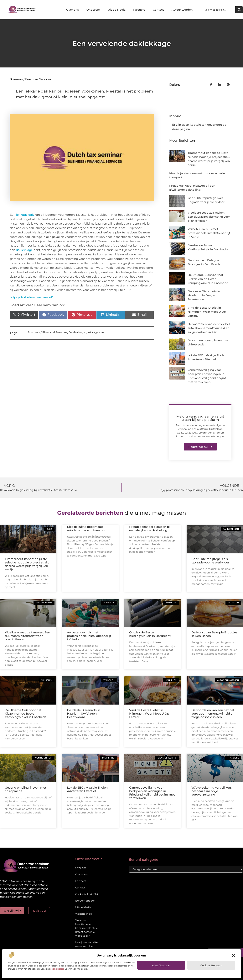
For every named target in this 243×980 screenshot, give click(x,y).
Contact (158, 10)
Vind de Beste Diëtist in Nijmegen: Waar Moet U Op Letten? (207, 312)
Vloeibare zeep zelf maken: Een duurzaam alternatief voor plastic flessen (209, 217)
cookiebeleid (57, 969)
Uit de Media (117, 10)
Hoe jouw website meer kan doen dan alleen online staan (86, 948)
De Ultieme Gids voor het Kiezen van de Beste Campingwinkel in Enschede (208, 279)
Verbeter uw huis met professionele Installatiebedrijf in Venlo (209, 233)
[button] (233, 956)
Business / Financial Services (30, 79)
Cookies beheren (211, 965)
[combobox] (218, 10)
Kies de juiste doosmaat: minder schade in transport (87, 528)
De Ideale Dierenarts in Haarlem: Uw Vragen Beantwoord (204, 295)
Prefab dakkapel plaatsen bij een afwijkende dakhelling (150, 528)
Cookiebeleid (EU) (87, 894)
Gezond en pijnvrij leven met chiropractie (26, 789)
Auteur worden (182, 10)
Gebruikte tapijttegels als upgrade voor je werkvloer (210, 561)
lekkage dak (25, 215)
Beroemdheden (85, 901)
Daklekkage (77, 332)
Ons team (93, 10)
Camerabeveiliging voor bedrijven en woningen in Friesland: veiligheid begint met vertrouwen (152, 793)
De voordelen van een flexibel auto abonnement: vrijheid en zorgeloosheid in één (209, 328)
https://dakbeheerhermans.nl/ (31, 297)
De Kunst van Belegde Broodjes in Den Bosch (214, 634)
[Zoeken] (239, 10)
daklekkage (24, 250)
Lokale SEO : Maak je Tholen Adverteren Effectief (87, 789)
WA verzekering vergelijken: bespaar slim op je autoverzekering (211, 791)
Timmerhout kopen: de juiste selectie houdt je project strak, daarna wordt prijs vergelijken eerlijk (27, 564)
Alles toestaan (161, 965)
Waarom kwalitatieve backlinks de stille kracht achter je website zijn (87, 928)
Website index (84, 914)
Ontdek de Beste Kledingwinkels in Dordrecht (150, 634)
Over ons (72, 10)
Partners (139, 10)
